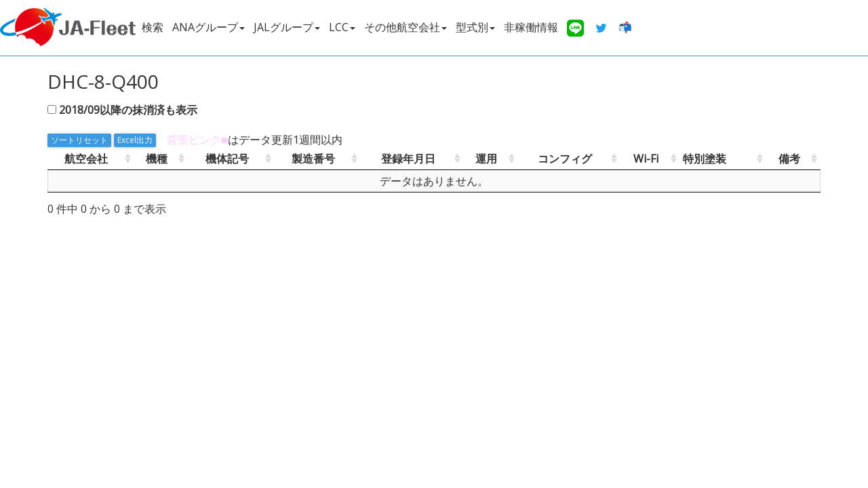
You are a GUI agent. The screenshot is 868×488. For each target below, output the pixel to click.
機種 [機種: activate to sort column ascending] (157, 159)
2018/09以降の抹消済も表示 (128, 110)
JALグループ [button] (287, 27)
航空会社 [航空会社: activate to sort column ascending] (86, 159)
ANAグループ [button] (209, 27)
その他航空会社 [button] (406, 27)
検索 (153, 27)
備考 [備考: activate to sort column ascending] (789, 159)
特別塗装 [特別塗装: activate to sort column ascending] (705, 159)
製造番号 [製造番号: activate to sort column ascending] (313, 159)
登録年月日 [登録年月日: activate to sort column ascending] (408, 159)
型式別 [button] (475, 27)
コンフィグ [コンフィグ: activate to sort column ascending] (565, 159)
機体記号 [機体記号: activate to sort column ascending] (227, 159)
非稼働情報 (531, 27)
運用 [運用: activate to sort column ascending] (486, 159)
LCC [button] (342, 27)
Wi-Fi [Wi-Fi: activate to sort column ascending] (646, 159)
